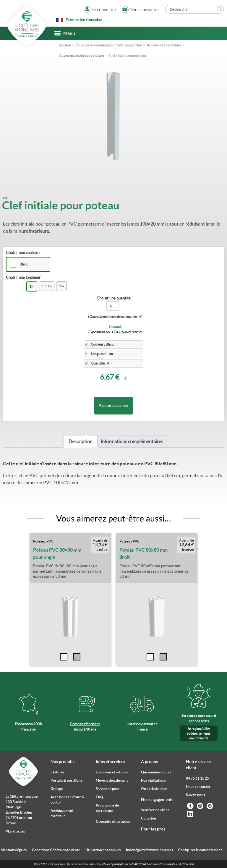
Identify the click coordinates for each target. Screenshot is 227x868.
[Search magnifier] (219, 9)
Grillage (57, 789)
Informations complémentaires (132, 441)
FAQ (99, 797)
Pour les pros (153, 829)
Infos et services (110, 762)
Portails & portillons (66, 780)
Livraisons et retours (112, 772)
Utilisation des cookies (103, 850)
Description (81, 441)
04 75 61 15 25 (197, 778)
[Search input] (192, 9)
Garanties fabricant (85, 724)
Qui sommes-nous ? (156, 772)
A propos (149, 762)
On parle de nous (154, 789)
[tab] (81, 441)
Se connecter (104, 10)
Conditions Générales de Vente (56, 850)
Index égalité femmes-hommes (149, 850)
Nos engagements (157, 799)
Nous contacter (198, 787)
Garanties (149, 818)
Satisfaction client (155, 810)
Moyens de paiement (112, 780)
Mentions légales (14, 850)
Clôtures (57, 772)
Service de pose (108, 789)
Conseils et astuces (113, 821)
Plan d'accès (15, 831)
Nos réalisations (153, 780)
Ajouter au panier (113, 405)
